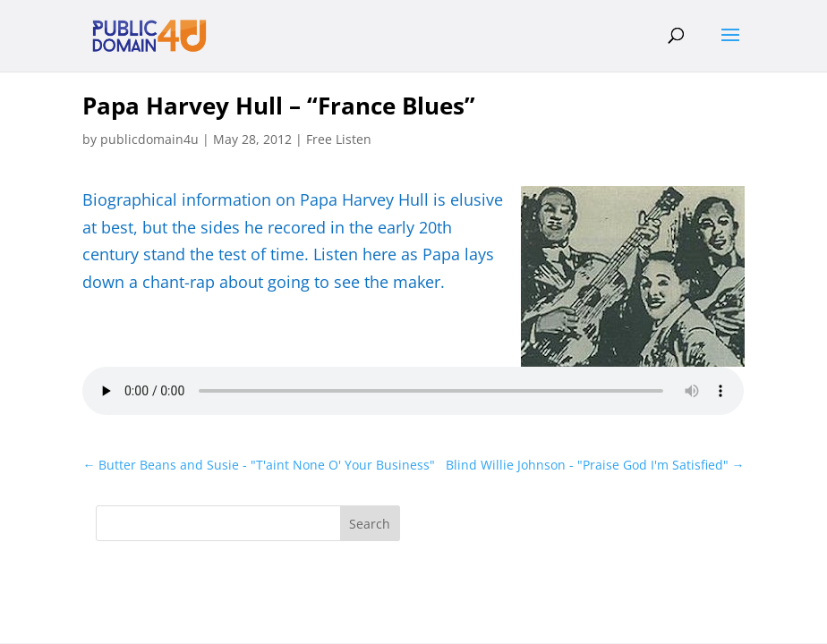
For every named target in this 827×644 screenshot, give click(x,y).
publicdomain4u (149, 139)
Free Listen (339, 139)
